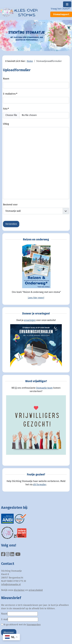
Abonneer (9, 632)
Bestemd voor (10, 205)
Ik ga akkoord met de (21, 625)
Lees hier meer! (36, 298)
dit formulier (40, 485)
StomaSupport (61, 14)
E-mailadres (10, 94)
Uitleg (6, 124)
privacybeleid (36, 590)
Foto (6, 109)
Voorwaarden (34, 625)
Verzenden (11, 224)
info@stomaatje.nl (11, 584)
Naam (6, 79)
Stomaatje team (44, 388)
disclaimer (19, 590)
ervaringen (30, 320)
